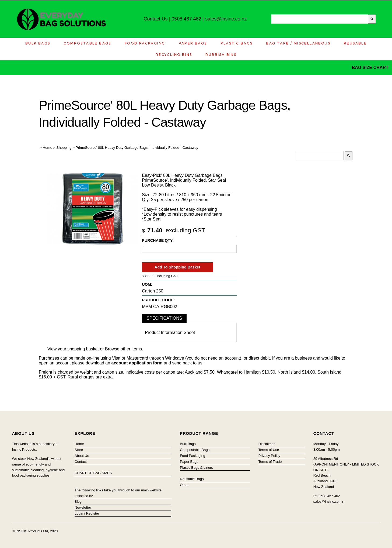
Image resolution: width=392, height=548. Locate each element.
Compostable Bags (87, 43)
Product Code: (158, 300)
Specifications (164, 318)
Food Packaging (145, 43)
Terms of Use (269, 450)
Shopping (64, 148)
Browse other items (123, 349)
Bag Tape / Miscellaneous (298, 43)
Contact (81, 462)
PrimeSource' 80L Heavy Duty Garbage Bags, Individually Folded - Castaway (137, 148)
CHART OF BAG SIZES (93, 473)
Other (184, 485)
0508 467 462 (186, 19)
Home (48, 148)
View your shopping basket (73, 349)
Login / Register (87, 513)
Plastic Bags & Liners (196, 468)
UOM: (147, 284)
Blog (78, 502)
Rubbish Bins (221, 55)
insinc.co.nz (84, 496)
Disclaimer (267, 444)
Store (79, 450)
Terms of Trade (270, 462)
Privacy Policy (269, 456)
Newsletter (83, 507)
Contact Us (156, 19)
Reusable (355, 43)
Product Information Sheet (170, 332)
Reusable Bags (192, 479)
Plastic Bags (237, 43)
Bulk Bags (38, 43)
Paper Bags (193, 43)
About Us (82, 456)
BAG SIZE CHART (371, 68)
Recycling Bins (174, 55)
